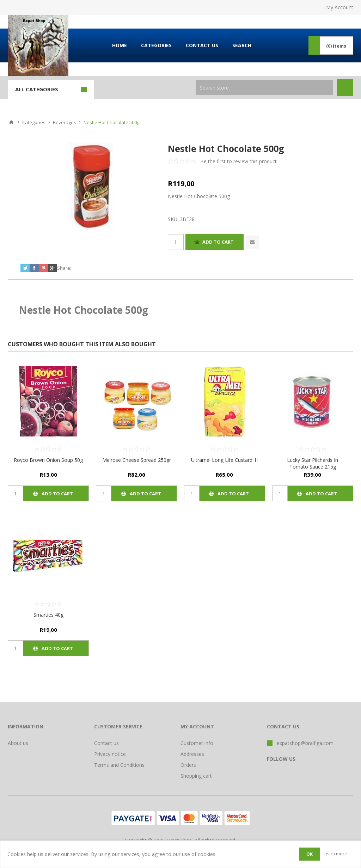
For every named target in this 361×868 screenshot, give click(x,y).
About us (18, 743)
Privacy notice (110, 754)
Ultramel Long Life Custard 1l (224, 460)
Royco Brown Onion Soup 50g (48, 460)
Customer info (197, 743)
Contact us (106, 743)
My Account (340, 7)
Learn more (335, 854)
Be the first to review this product (238, 161)
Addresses (192, 754)
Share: (64, 268)
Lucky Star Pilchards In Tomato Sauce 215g (313, 463)
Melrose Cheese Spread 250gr (137, 460)
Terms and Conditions (119, 765)
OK (310, 854)
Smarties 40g (48, 615)
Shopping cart (196, 776)
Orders (188, 765)
